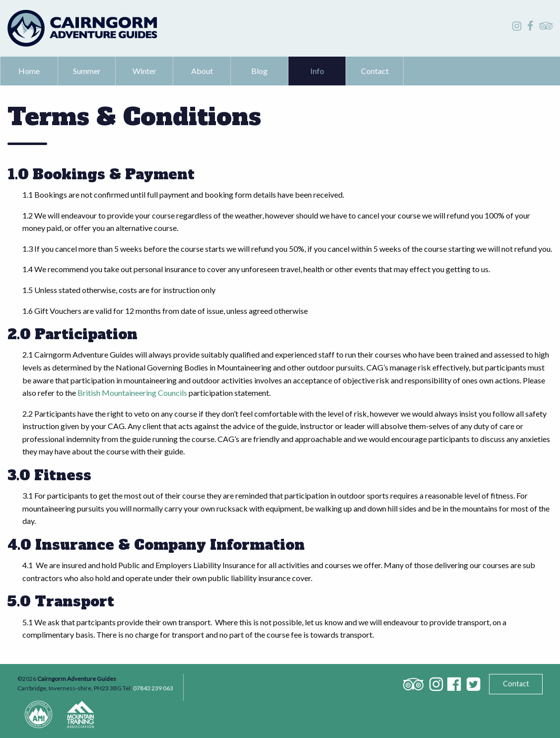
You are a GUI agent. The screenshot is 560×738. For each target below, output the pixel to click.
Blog (259, 71)
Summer (87, 71)
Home (29, 71)
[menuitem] (29, 71)
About (202, 71)
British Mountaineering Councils (132, 393)
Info (317, 71)
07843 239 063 (153, 688)
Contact (375, 71)
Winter (144, 71)
